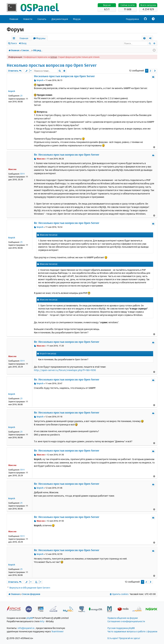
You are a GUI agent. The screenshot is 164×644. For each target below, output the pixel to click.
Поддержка (132, 19)
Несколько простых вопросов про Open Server (52, 65)
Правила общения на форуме (123, 618)
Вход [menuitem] (151, 39)
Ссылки (14, 39)
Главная (14, 19)
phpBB (30, 618)
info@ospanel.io (26, 628)
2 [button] (150, 71)
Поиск (14, 43)
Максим (12, 169)
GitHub (54, 57)
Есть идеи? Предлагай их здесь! (124, 638)
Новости (28, 19)
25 (21, 96)
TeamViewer (57, 631)
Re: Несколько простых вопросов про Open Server (67, 155)
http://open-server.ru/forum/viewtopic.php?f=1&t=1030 (65, 370)
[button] (155, 71)
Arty (42, 621)
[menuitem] (144, 38)
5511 (22, 174)
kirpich (12, 91)
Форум (77, 19)
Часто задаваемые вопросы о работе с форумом (132, 631)
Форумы (41, 38)
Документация (60, 19)
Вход (24, 43)
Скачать (42, 19)
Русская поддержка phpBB (121, 628)
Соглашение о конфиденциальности (126, 621)
